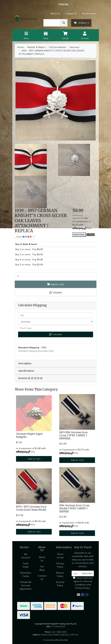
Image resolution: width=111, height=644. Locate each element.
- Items (80, 23)
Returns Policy (60, 574)
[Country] (56, 322)
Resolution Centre (26, 574)
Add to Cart (55, 284)
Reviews (30, 378)
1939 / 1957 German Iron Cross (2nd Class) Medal (31, 508)
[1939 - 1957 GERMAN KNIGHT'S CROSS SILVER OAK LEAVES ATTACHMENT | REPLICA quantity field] (56, 276)
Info (89, 228)
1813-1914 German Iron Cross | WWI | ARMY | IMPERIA (73, 435)
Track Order (26, 565)
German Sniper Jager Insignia (29, 435)
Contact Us (71, 13)
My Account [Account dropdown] (88, 13)
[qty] (56, 315)
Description (25, 363)
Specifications (26, 371)
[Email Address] (76, 573)
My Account (26, 556)
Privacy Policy (60, 565)
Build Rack (79, 235)
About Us (55, 13)
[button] (56, 292)
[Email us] (78, 595)
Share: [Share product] (24, 237)
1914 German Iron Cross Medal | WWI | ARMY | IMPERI (74, 508)
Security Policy (60, 584)
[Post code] (56, 328)
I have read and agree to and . (83, 583)
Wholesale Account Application (26, 585)
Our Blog (42, 568)
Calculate (56, 334)
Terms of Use (60, 556)
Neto (66, 640)
